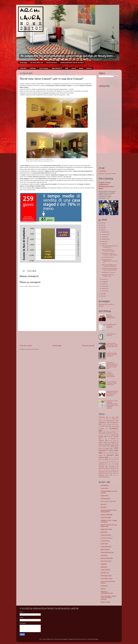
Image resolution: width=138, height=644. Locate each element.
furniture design (112, 441)
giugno (104, 279)
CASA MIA (23, 68)
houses (107, 448)
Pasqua (106, 465)
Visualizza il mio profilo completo (107, 174)
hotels (100, 448)
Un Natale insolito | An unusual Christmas (112, 326)
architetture (102, 423)
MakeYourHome (105, 550)
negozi (112, 459)
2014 (102, 294)
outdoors (102, 463)
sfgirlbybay (104, 567)
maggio (104, 282)
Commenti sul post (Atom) (32, 349)
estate (107, 435)
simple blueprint (105, 570)
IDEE (67, 68)
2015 (102, 230)
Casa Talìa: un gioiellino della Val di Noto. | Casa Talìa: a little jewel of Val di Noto (112, 366)
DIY (111, 433)
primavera (114, 470)
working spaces (103, 477)
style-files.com (105, 573)
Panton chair (111, 463)
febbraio (104, 289)
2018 (102, 223)
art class (104, 425)
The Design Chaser (106, 576)
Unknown (103, 171)
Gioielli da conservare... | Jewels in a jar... (108, 275)
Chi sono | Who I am (37, 63)
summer (115, 474)
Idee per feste (107, 453)
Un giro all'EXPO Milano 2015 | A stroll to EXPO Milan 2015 (112, 345)
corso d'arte (106, 431)
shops (104, 474)
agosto (104, 241)
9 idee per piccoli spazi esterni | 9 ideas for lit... (110, 247)
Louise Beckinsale (106, 547)
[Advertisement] (57, 338)
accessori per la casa (107, 417)
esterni (74, 68)
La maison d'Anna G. (107, 538)
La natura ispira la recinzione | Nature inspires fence (112, 383)
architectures (110, 421)
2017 (102, 225)
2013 (102, 296)
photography (112, 467)
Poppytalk (104, 564)
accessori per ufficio (104, 419)
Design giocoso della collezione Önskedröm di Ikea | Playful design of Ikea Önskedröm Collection (112, 404)
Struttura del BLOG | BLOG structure (72, 63)
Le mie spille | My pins (108, 257)
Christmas (101, 429)
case (113, 426)
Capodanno (116, 425)
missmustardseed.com (107, 552)
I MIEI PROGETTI (57, 68)
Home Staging (44, 68)
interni (101, 457)
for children (115, 437)
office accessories (112, 461)
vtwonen (103, 589)
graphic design (103, 442)
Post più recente (26, 346)
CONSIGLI (33, 68)
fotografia (113, 439)
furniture (101, 440)
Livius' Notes (104, 544)
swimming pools (104, 475)
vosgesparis (104, 586)
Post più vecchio (88, 346)
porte (115, 468)
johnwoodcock (83, 639)
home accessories (105, 444)
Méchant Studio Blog (107, 558)
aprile (104, 284)
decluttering (114, 431)
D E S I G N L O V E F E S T (108, 502)
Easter (102, 435)
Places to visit (109, 468)
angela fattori (105, 496)
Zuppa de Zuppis (106, 602)
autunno (109, 425)
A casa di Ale (104, 488)
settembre (105, 239)
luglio (104, 244)
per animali (112, 465)
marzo (104, 286)
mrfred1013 (104, 555)
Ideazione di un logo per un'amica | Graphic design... (110, 254)
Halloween (113, 442)
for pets (105, 439)
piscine (101, 468)
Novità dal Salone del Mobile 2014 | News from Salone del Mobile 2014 (112, 393)
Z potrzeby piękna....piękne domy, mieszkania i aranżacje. (108, 598)
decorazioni (102, 433)
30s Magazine (105, 485)
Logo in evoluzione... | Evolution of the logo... (108, 250)
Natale (106, 459)
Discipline (104, 507)
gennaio (104, 291)
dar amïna (104, 504)
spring (109, 474)
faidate (81, 68)
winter (115, 475)
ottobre (104, 237)
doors (117, 433)
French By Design (106, 517)
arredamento (114, 423)
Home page (24, 63)
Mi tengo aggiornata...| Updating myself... (111, 316)
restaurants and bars (104, 472)
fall (108, 437)
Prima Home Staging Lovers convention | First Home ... (109, 266)
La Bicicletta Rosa (106, 535)
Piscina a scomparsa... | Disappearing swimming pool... (111, 374)
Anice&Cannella (105, 499)
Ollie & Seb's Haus (106, 561)
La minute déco (105, 541)
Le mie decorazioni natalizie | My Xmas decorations (112, 355)
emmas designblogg (107, 515)
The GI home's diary (106, 579)
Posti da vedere (103, 470)
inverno (110, 458)
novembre (105, 234)
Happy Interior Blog (106, 529)
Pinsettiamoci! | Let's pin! (108, 272)
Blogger (96, 639)
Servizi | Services (52, 63)
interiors (89, 68)
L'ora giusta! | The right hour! (111, 335)
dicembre (105, 232)
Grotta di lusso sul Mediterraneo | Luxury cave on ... (110, 261)
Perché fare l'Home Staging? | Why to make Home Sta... (110, 269)
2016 (102, 228)
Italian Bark (104, 532)
